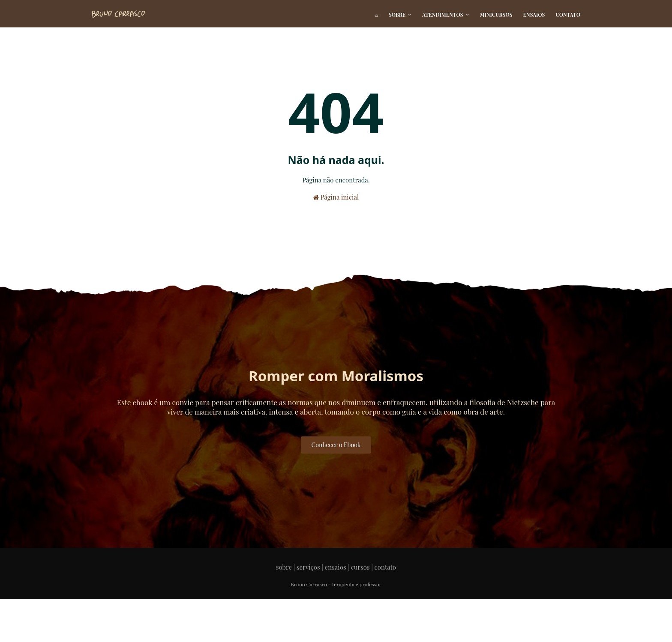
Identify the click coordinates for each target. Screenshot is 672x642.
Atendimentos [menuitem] (442, 15)
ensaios (336, 567)
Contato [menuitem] (568, 15)
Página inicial (336, 197)
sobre (284, 567)
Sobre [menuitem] (397, 15)
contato (385, 567)
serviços (308, 567)
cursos (360, 567)
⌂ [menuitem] (376, 15)
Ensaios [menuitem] (534, 15)
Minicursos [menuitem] (496, 15)
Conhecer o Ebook (336, 445)
